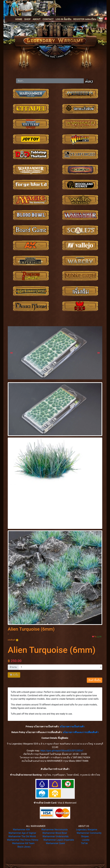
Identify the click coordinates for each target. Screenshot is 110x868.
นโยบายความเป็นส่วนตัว (72, 727)
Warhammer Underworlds (56, 836)
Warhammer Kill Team (23, 843)
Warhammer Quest (55, 843)
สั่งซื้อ (14, 675)
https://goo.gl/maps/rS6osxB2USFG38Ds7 (62, 751)
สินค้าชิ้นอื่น (95, 680)
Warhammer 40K (21, 830)
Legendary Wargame (87, 830)
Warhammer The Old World (22, 836)
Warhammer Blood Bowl (55, 833)
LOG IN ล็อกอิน (63, 19)
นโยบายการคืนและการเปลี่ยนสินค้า (81, 732)
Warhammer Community (89, 833)
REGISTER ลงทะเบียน (85, 19)
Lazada (86, 840)
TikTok (84, 843)
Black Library (24, 847)
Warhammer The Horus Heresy (23, 840)
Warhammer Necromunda (55, 830)
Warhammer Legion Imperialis (59, 840)
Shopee (85, 836)
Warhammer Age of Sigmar (22, 833)
